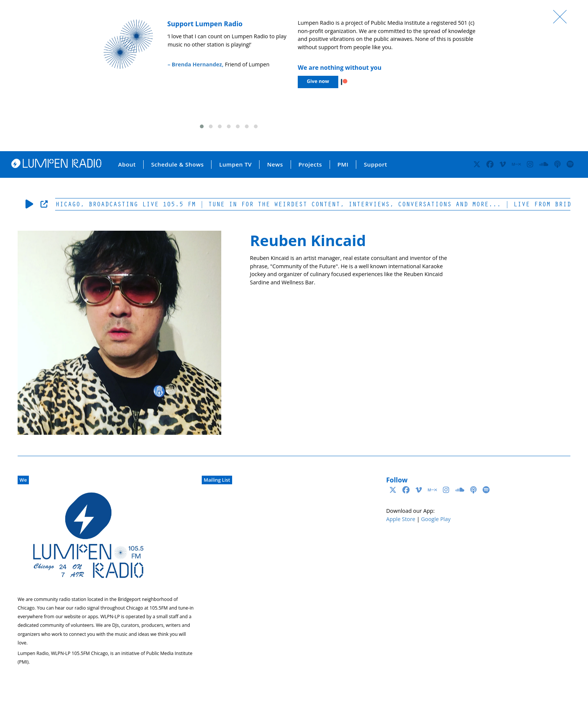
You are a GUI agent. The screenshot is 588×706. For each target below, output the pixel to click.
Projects (310, 164)
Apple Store (401, 519)
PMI (343, 164)
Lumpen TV (235, 164)
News (275, 164)
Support (375, 164)
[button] (202, 126)
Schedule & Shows (178, 164)
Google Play (436, 519)
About (127, 164)
